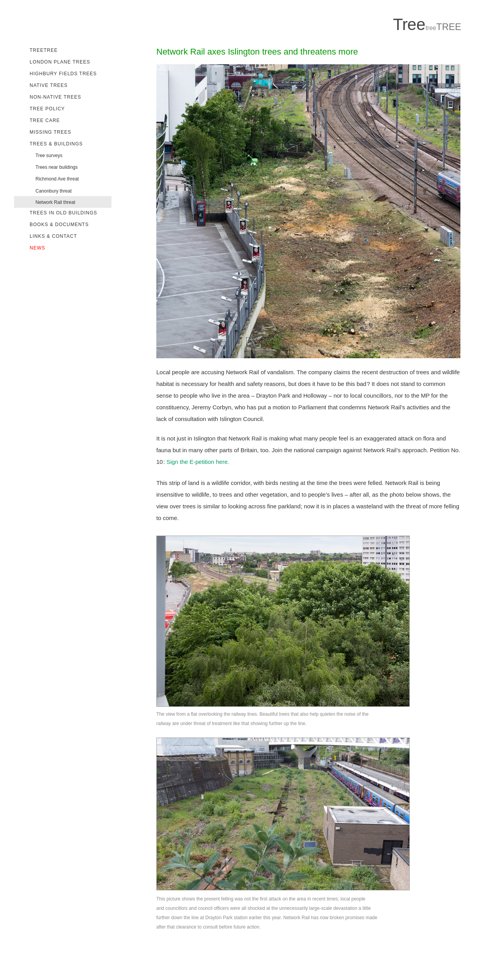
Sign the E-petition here (197, 462)
